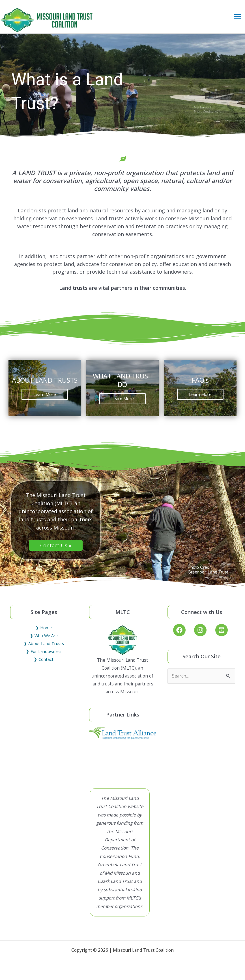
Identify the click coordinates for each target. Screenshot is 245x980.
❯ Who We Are (44, 641)
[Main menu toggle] (238, 19)
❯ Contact (44, 665)
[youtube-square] (223, 635)
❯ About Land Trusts (44, 649)
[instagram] (204, 635)
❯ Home (44, 633)
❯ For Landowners (44, 657)
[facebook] (183, 635)
